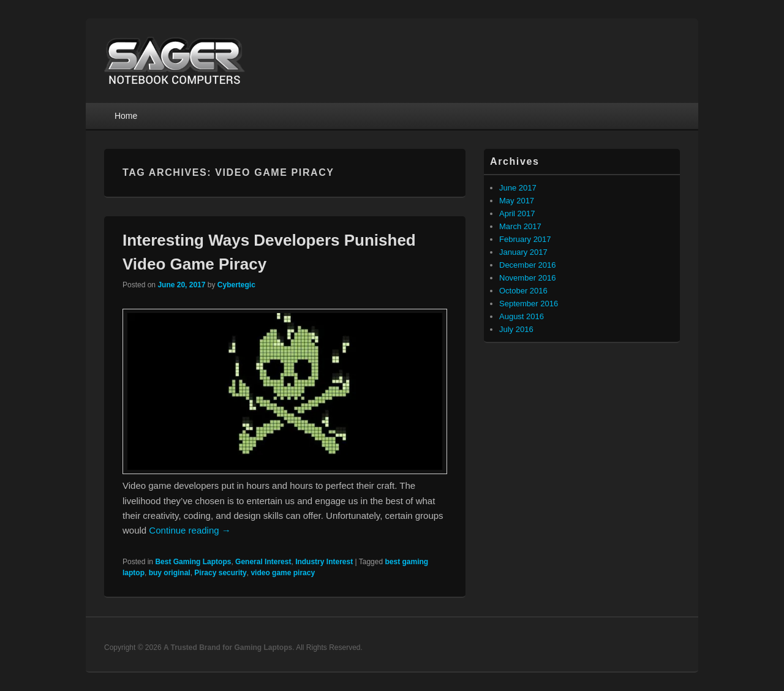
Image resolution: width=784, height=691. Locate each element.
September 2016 (529, 304)
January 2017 (523, 252)
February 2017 (525, 239)
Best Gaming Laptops (193, 562)
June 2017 (518, 188)
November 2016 (528, 278)
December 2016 (528, 265)
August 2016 (522, 316)
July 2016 (516, 329)
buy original (170, 573)
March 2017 (520, 226)
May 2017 (517, 201)
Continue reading (190, 530)
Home (126, 116)
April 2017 (517, 213)
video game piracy (283, 573)
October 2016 (523, 291)
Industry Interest (324, 562)
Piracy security (220, 573)
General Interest (263, 562)
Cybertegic (236, 285)
